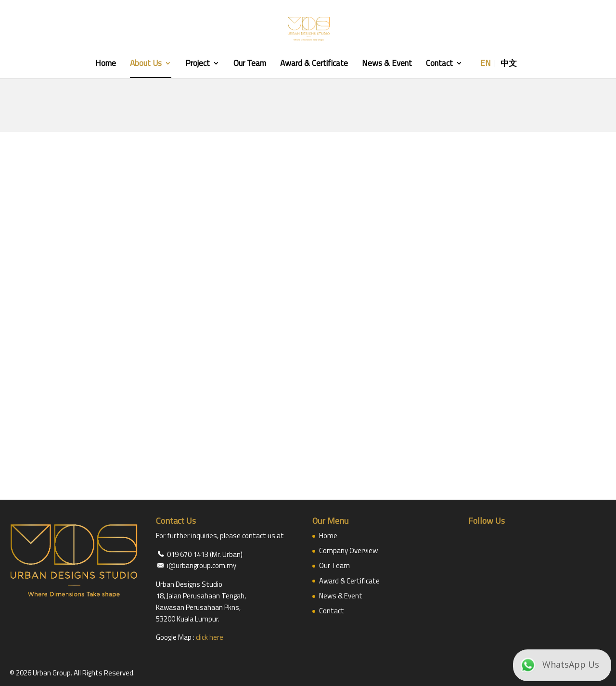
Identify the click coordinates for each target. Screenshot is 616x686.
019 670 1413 (188, 554)
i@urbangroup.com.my (202, 565)
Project (198, 65)
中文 (509, 65)
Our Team (250, 65)
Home (106, 65)
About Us (146, 65)
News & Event (387, 65)
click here (210, 637)
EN (486, 65)
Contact (439, 65)
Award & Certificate (314, 65)
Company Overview (348, 550)
